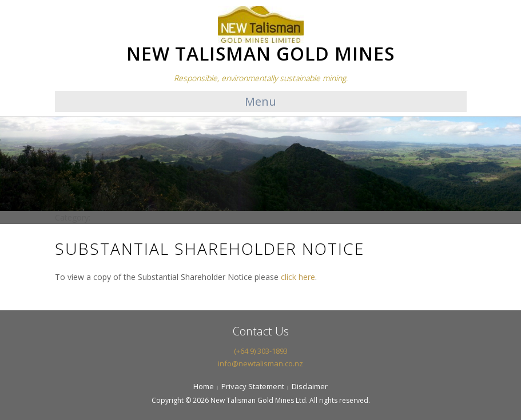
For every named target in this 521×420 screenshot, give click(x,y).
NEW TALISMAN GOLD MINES (260, 53)
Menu (260, 101)
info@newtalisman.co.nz (260, 363)
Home (204, 386)
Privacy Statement (253, 386)
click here (298, 277)
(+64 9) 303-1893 (261, 351)
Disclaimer (310, 386)
